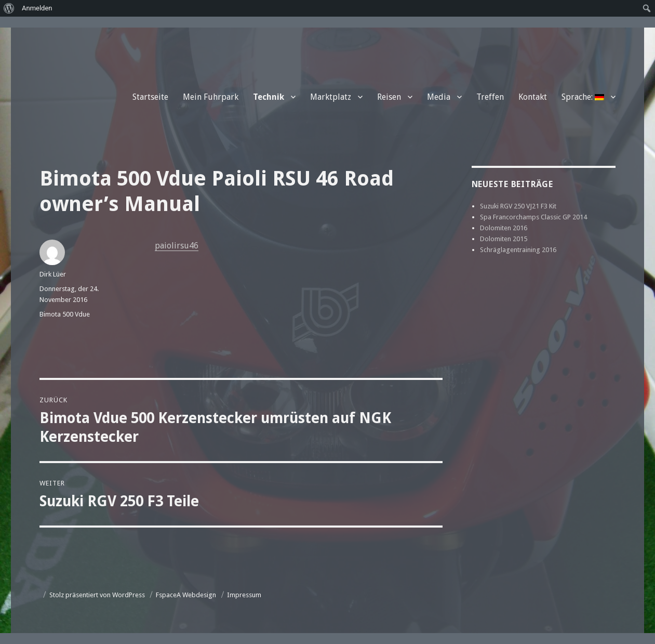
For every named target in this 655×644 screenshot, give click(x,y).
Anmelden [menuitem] (37, 8)
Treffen (490, 97)
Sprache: (583, 97)
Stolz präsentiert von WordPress (97, 595)
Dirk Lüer (53, 274)
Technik (269, 97)
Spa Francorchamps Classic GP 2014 (533, 217)
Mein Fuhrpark (211, 97)
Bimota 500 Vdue (65, 314)
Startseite (150, 97)
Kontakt (533, 97)
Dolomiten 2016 (504, 228)
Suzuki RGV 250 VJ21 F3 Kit (518, 206)
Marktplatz (331, 97)
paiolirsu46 (177, 246)
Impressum (244, 595)
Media (439, 97)
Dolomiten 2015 (504, 239)
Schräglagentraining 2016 (518, 250)
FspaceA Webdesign (186, 595)
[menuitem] (9, 8)
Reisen (389, 97)
